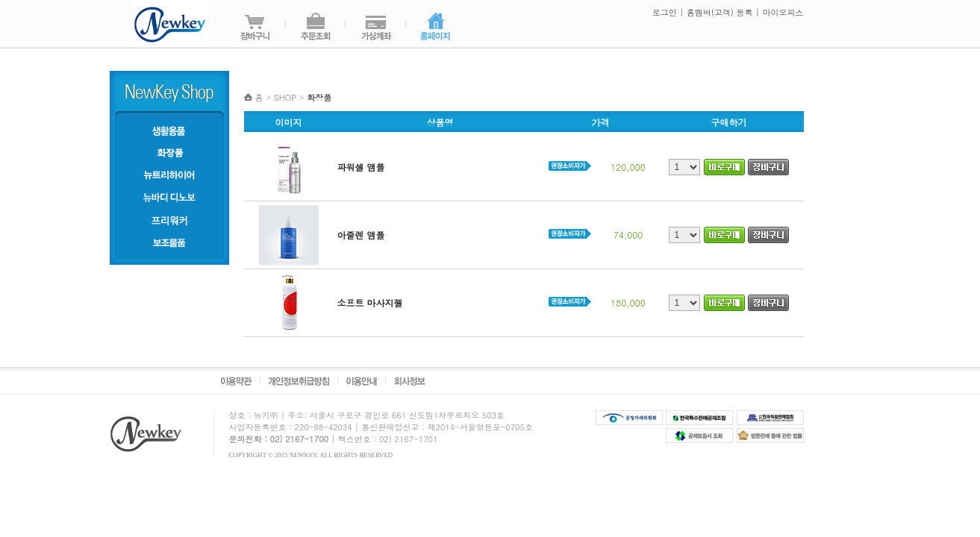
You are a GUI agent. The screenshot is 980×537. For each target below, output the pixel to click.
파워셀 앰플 (361, 167)
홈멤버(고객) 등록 (720, 12)
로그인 (663, 12)
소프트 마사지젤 (370, 302)
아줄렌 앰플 (361, 235)
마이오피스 (783, 12)
